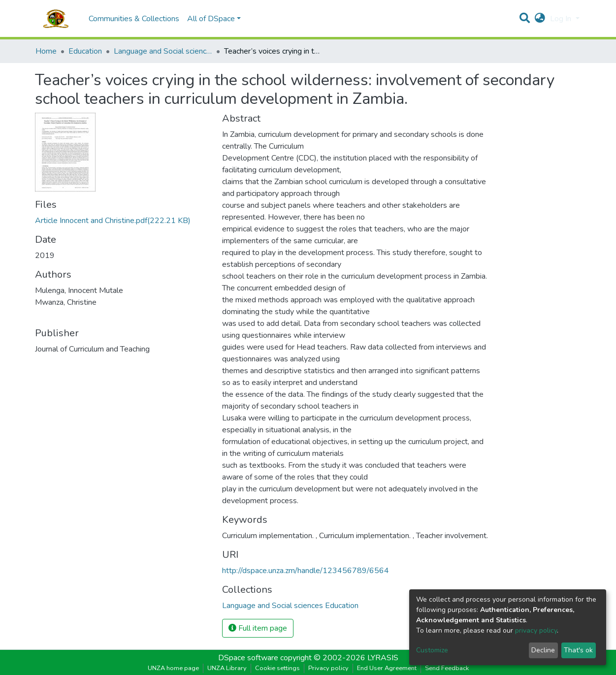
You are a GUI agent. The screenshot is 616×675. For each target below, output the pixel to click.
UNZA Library (227, 668)
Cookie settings (277, 668)
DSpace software (248, 658)
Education (85, 51)
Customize (432, 650)
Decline (543, 650)
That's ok (578, 650)
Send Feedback (447, 668)
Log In (562, 19)
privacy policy (536, 630)
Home (46, 51)
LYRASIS (383, 658)
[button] (540, 19)
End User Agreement (387, 668)
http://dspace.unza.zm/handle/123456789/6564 (306, 571)
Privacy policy (328, 668)
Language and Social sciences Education (163, 51)
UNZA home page (173, 668)
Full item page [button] (258, 628)
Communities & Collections (134, 19)
